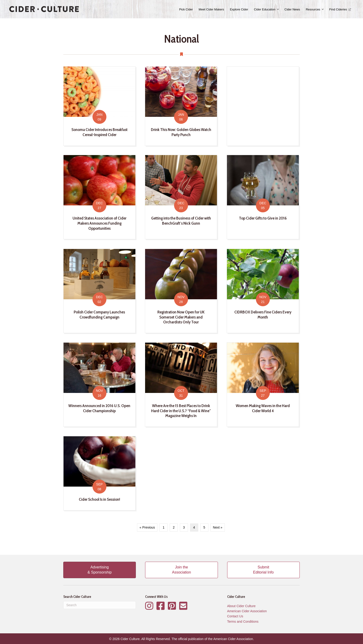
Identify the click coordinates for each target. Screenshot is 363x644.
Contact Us (235, 616)
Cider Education (265, 9)
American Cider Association (247, 611)
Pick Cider (186, 9)
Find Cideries (340, 9)
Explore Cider (239, 9)
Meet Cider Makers (211, 9)
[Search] (100, 605)
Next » (218, 527)
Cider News (292, 9)
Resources (313, 9)
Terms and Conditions (243, 622)
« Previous (147, 527)
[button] (278, 9)
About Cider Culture (241, 606)
